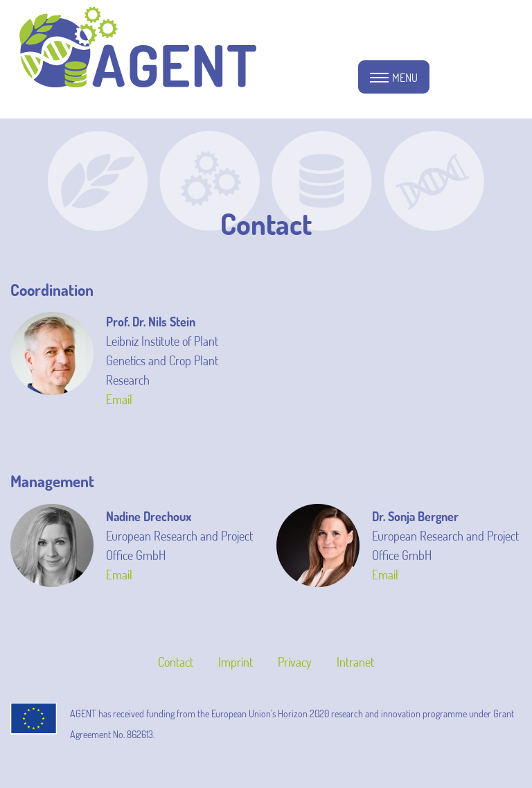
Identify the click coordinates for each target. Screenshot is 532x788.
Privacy (295, 662)
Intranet (355, 662)
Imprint (236, 662)
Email (119, 399)
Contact (176, 662)
